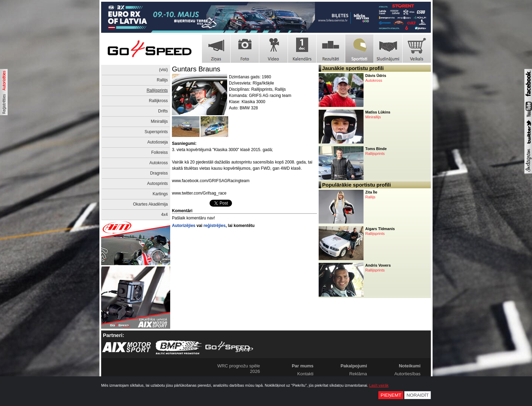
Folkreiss (159, 152)
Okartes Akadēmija (150, 204)
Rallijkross (158, 101)
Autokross (159, 163)
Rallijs (162, 80)
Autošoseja (158, 142)
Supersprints (156, 132)
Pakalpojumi (354, 366)
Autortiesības (407, 374)
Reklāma (358, 374)
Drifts (163, 111)
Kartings (160, 194)
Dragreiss (159, 173)
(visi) (163, 70)
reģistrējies (214, 226)
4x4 (165, 215)
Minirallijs (159, 121)
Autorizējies (184, 226)
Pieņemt (391, 395)
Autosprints (157, 184)
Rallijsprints (157, 90)
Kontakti (305, 374)
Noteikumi (410, 366)
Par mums (303, 366)
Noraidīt (418, 395)
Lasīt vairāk (379, 385)
